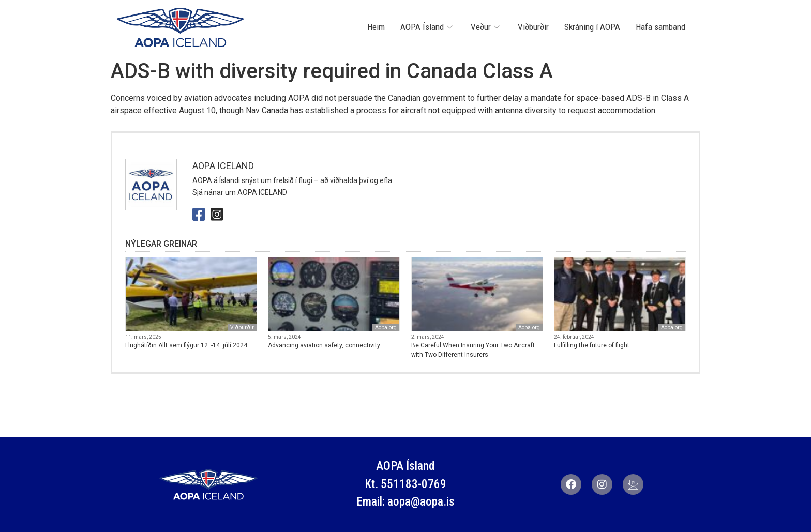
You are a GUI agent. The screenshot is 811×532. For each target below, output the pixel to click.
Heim (376, 27)
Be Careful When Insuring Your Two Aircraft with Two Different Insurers (473, 350)
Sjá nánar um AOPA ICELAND (240, 192)
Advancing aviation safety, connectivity (324, 345)
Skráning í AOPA (592, 27)
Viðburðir (533, 27)
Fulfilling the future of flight (592, 345)
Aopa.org (386, 328)
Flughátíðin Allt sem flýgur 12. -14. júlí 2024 (186, 345)
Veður (486, 27)
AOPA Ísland (428, 27)
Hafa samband (660, 27)
